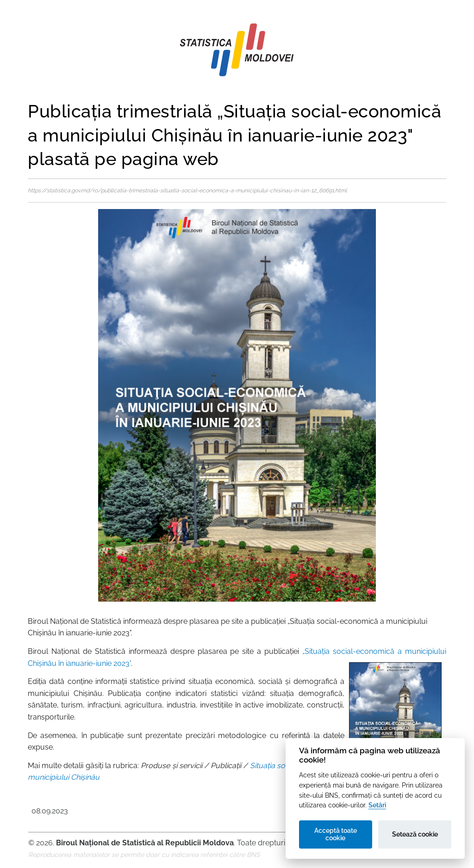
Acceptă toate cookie (336, 834)
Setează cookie (415, 834)
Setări (377, 805)
